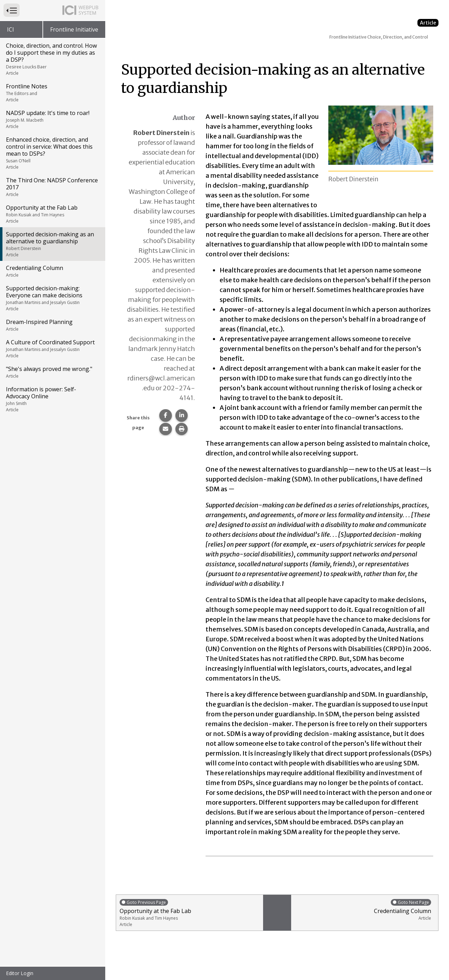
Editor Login (20, 973)
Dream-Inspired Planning (52, 325)
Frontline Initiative (74, 29)
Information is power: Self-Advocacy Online (52, 399)
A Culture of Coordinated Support (52, 349)
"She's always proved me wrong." (52, 372)
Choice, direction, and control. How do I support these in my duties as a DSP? (52, 59)
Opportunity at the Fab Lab (52, 214)
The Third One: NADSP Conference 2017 (52, 187)
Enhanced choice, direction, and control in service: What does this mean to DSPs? (52, 153)
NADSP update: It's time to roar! (52, 119)
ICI (11, 29)
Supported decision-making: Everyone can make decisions (52, 298)
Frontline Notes (52, 93)
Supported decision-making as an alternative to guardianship (52, 244)
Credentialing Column (52, 271)
